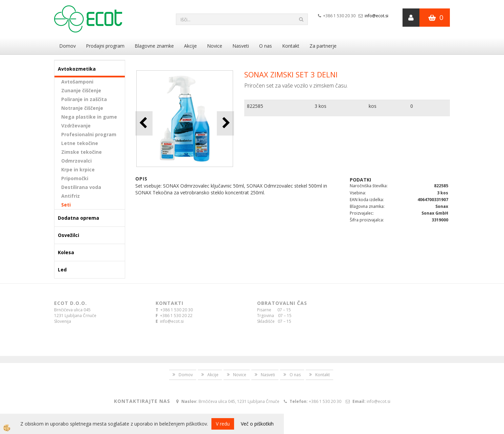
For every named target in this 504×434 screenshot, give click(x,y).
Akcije (190, 46)
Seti (66, 205)
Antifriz (71, 196)
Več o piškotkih (257, 424)
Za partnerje (323, 46)
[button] (225, 123)
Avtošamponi (77, 82)
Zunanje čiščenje (81, 90)
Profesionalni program (89, 134)
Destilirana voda (81, 187)
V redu (223, 424)
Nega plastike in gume (89, 117)
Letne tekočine (80, 143)
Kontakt (291, 46)
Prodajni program (105, 46)
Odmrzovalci (76, 161)
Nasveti (241, 46)
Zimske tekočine (82, 152)
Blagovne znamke (154, 46)
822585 (255, 106)
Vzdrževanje (76, 126)
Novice (215, 46)
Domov (67, 46)
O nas (266, 46)
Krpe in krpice (78, 170)
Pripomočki (75, 178)
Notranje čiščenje (82, 108)
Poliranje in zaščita (84, 99)
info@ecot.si (376, 16)
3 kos (320, 106)
